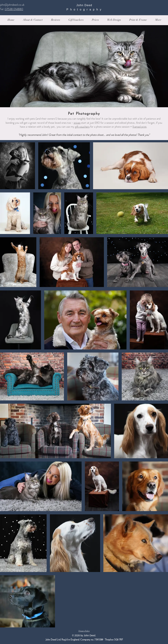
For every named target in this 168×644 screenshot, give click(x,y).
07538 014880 (14, 9)
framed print (140, 127)
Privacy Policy (84, 631)
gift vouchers (82, 127)
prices (77, 123)
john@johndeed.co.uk (12, 5)
